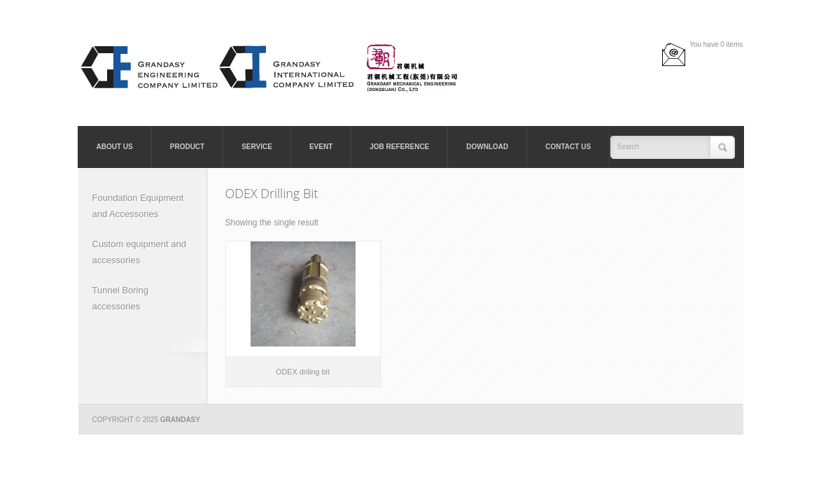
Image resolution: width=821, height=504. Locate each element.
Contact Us (568, 147)
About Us (115, 147)
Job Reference (399, 147)
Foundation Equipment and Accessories (138, 206)
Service (257, 147)
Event (321, 147)
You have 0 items (716, 44)
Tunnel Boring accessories (120, 298)
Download (487, 147)
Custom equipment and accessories (139, 252)
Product (187, 147)
